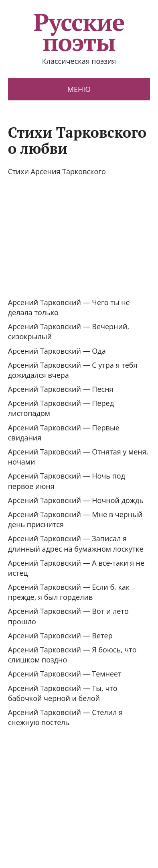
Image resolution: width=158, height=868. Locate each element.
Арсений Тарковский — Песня (61, 389)
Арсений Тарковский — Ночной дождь (76, 500)
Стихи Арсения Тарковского (57, 171)
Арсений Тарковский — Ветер (60, 636)
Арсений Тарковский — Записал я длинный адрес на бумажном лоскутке (76, 543)
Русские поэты (79, 32)
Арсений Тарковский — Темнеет (65, 674)
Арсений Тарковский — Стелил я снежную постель (65, 717)
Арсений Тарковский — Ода (57, 351)
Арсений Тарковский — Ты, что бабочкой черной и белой (63, 693)
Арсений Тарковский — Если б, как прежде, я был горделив (69, 592)
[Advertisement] (75, 237)
